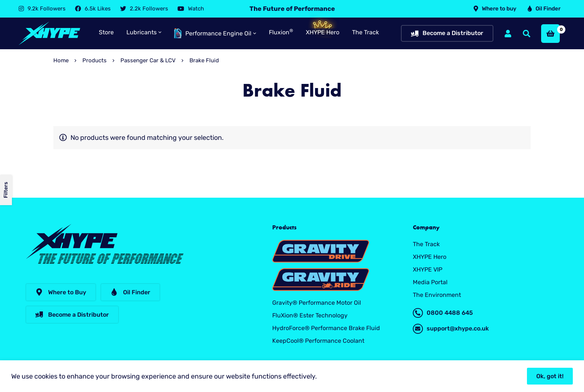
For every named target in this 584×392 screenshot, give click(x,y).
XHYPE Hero (430, 257)
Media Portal (430, 282)
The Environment (437, 295)
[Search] (527, 34)
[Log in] (508, 34)
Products (95, 60)
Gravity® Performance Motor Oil (317, 303)
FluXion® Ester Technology (310, 315)
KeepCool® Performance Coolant (318, 341)
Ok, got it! (550, 376)
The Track (426, 244)
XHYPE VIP (428, 269)
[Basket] (550, 34)
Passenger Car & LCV (148, 60)
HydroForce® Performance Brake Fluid (326, 328)
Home (61, 60)
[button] (61, 292)
